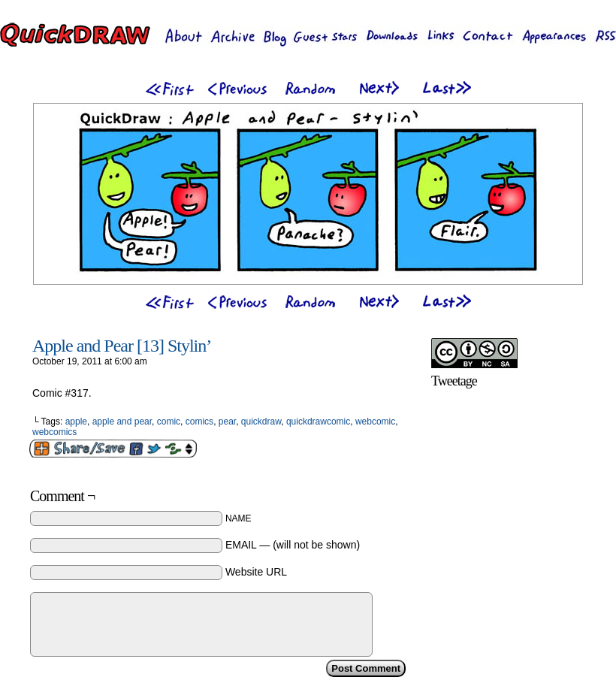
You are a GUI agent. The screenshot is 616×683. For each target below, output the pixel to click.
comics (199, 422)
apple (76, 422)
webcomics (54, 432)
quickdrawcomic (318, 422)
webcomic (375, 422)
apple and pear (122, 422)
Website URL (256, 572)
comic (169, 422)
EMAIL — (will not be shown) (293, 545)
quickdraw (261, 422)
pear (227, 422)
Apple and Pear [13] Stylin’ (122, 346)
